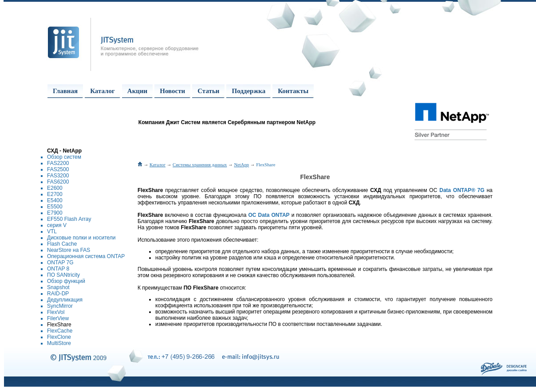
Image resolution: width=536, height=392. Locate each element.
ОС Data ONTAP (269, 215)
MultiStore (59, 343)
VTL (52, 231)
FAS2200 (58, 163)
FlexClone (59, 337)
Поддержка (248, 91)
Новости (172, 91)
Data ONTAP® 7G (462, 190)
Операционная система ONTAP (86, 256)
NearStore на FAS (69, 250)
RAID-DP (58, 294)
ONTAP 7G (60, 263)
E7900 (55, 213)
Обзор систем (64, 157)
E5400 (55, 200)
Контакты (293, 91)
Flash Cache (62, 244)
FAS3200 (58, 176)
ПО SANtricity (63, 275)
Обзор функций (66, 281)
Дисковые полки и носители (81, 238)
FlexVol (56, 312)
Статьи (208, 91)
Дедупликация (65, 300)
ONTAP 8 (58, 269)
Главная (65, 91)
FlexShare (59, 325)
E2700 (55, 194)
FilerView (58, 318)
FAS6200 (58, 182)
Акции (137, 91)
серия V (57, 225)
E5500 (55, 207)
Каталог (102, 91)
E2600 (55, 188)
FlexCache (60, 331)
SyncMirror (60, 306)
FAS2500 (58, 169)
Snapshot (58, 287)
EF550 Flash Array (69, 219)
